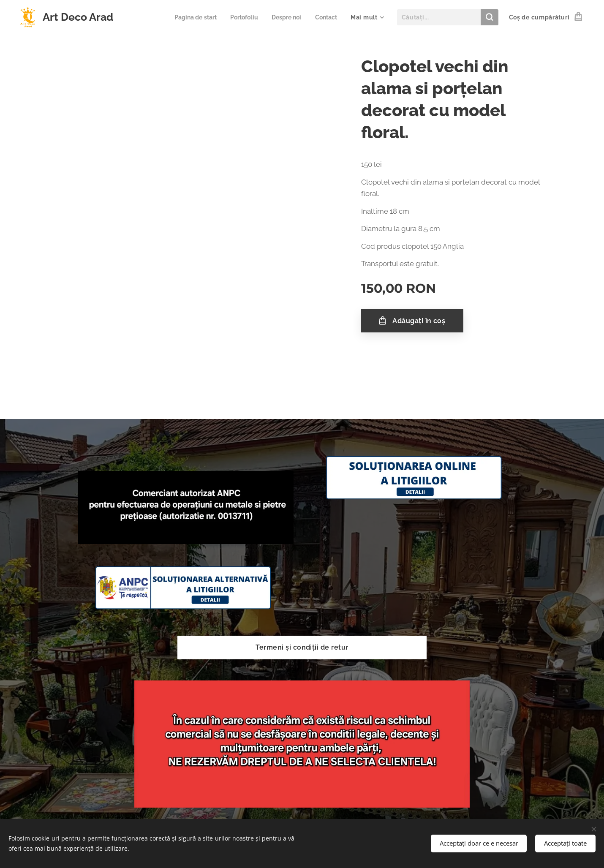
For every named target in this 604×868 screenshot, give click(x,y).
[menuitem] (189, 17)
